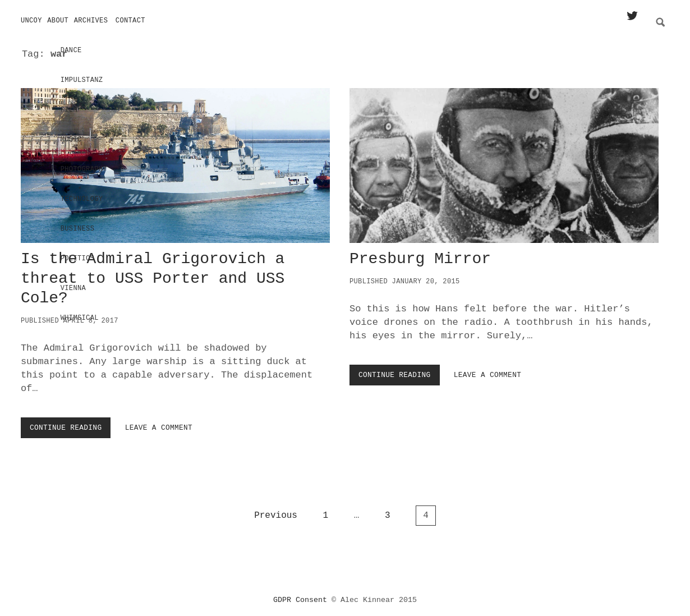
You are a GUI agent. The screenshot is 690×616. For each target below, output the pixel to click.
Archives (91, 21)
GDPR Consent (300, 596)
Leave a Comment (159, 424)
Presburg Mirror (504, 162)
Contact (130, 21)
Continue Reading (68, 426)
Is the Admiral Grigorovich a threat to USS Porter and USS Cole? (175, 162)
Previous (276, 512)
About (58, 21)
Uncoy (31, 21)
